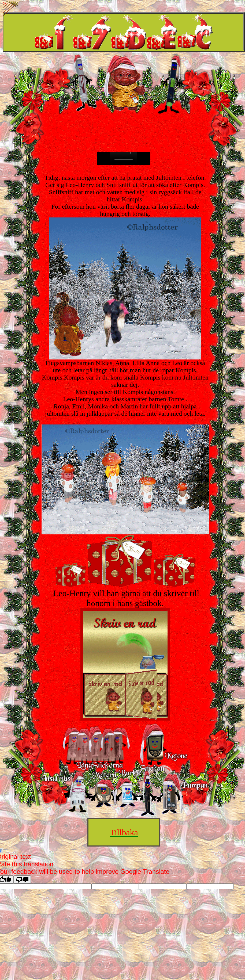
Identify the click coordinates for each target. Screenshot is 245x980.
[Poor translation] (22, 879)
